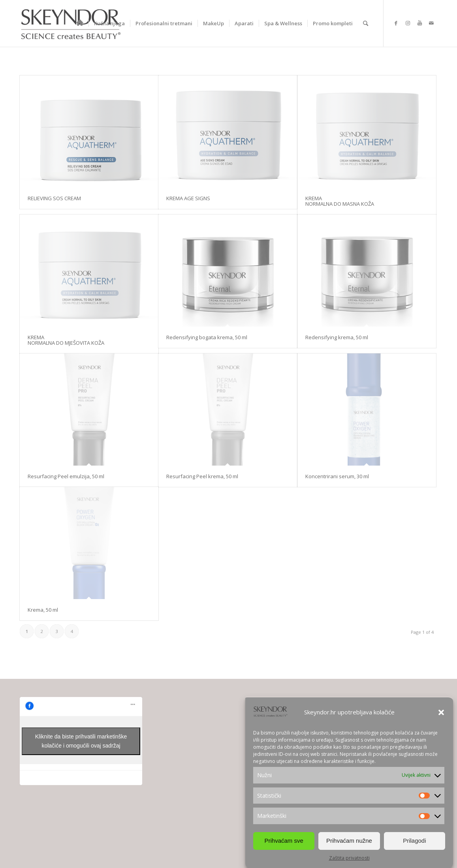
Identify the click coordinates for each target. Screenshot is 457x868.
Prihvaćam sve (284, 841)
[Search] (366, 23)
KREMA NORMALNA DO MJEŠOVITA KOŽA (66, 340)
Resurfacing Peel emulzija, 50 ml (66, 476)
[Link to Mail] (431, 23)
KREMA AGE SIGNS (188, 198)
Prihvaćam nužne (349, 841)
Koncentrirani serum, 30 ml (337, 476)
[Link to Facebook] (396, 23)
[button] (441, 712)
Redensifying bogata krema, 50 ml (207, 337)
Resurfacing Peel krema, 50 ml (202, 476)
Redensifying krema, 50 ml (337, 337)
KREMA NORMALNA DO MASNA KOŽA (340, 201)
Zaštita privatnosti (349, 858)
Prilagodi (414, 841)
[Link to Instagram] (408, 23)
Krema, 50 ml (43, 610)
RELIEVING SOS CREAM (54, 198)
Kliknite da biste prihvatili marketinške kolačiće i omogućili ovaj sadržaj (81, 741)
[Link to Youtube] (419, 23)
